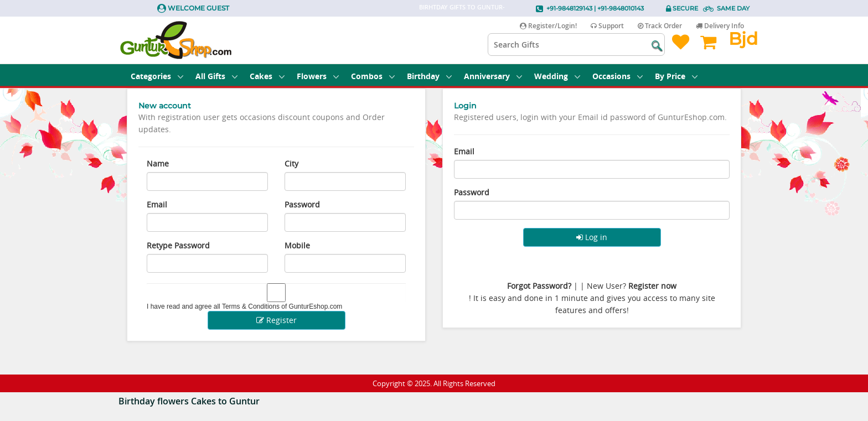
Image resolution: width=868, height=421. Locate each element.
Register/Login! (548, 26)
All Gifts (216, 76)
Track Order (660, 26)
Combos (373, 76)
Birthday (429, 76)
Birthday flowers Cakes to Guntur (189, 401)
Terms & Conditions (251, 306)
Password (302, 204)
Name (158, 163)
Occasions (618, 76)
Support (607, 26)
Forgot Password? (539, 286)
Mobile (297, 245)
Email (157, 204)
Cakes (267, 76)
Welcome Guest (198, 8)
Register (277, 320)
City (291, 163)
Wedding (557, 76)
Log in (592, 237)
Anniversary (493, 76)
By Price (676, 76)
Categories (157, 76)
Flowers (318, 76)
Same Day (733, 8)
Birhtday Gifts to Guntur (461, 7)
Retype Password (178, 245)
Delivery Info (720, 26)
